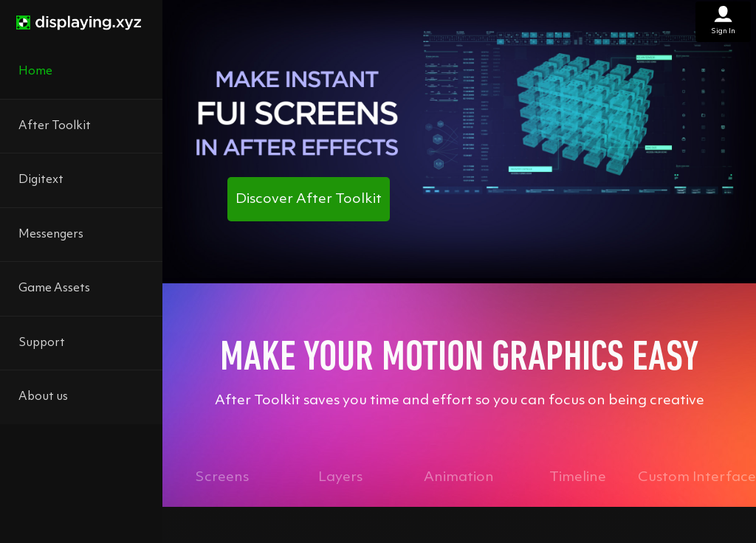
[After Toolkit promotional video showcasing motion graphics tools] (459, 139)
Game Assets (54, 288)
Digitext (41, 180)
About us (43, 397)
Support (42, 343)
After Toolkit (55, 126)
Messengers (51, 235)
